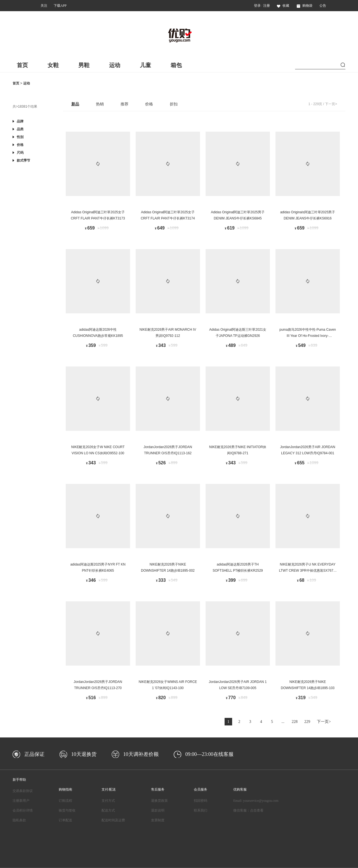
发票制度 (158, 820)
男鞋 (84, 65)
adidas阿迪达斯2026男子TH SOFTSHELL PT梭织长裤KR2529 (238, 567)
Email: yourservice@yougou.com (256, 801)
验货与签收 (67, 810)
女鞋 (53, 65)
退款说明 (158, 810)
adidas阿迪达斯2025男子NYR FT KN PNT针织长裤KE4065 (98, 567)
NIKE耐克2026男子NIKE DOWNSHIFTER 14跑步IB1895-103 (308, 685)
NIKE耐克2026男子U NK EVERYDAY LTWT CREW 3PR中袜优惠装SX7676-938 (308, 568)
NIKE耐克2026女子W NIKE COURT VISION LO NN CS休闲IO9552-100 (98, 450)
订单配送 (65, 820)
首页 (22, 65)
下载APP (60, 6)
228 (295, 722)
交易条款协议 (23, 791)
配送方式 (108, 810)
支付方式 (108, 801)
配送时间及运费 (113, 820)
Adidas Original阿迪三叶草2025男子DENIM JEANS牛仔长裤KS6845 (238, 215)
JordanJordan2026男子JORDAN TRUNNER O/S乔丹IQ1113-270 (98, 685)
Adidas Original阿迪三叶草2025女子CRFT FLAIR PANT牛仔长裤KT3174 (168, 215)
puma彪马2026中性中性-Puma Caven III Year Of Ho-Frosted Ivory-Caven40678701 (308, 334)
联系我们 (201, 810)
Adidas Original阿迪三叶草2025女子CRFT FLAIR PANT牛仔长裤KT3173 (98, 215)
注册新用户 (21, 801)
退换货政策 (159, 801)
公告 (323, 6)
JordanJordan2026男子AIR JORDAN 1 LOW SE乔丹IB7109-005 (238, 685)
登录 (257, 6)
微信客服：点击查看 (248, 810)
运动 (115, 65)
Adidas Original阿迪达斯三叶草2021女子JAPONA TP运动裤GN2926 (238, 333)
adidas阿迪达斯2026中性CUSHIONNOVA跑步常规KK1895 (98, 333)
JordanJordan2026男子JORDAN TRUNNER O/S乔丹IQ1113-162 (168, 450)
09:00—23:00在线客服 (209, 754)
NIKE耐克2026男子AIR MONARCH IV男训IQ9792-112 (168, 333)
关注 (44, 6)
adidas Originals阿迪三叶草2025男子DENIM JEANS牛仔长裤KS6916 (308, 215)
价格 (149, 104)
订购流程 (65, 801)
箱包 (176, 65)
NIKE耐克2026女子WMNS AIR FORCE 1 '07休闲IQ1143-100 (168, 685)
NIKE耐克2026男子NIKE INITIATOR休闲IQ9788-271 (238, 450)
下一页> (331, 104)
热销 (100, 104)
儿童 (145, 65)
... (283, 722)
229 (307, 722)
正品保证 (34, 754)
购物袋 (305, 6)
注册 (267, 6)
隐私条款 (19, 820)
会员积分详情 (23, 810)
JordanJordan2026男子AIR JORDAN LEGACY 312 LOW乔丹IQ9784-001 (308, 450)
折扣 (174, 104)
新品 (75, 104)
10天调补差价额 (141, 754)
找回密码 (201, 801)
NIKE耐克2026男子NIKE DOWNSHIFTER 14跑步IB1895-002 (168, 567)
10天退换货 (84, 754)
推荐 (124, 104)
